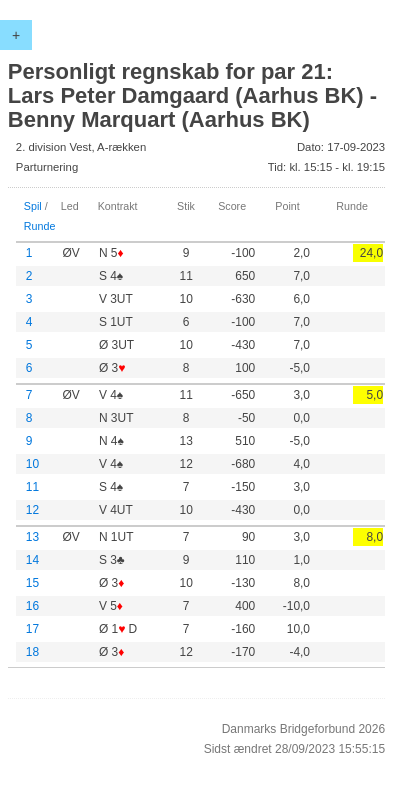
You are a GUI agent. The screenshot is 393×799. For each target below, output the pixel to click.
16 (32, 606)
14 (32, 560)
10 (32, 464)
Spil (33, 206)
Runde (40, 226)
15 (32, 583)
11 (32, 487)
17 (32, 629)
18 (32, 652)
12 (32, 510)
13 (32, 537)
